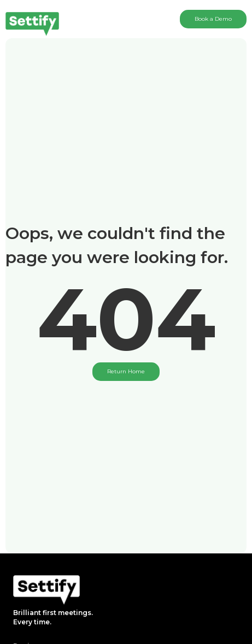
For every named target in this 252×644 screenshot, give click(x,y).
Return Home (126, 371)
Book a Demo (213, 19)
